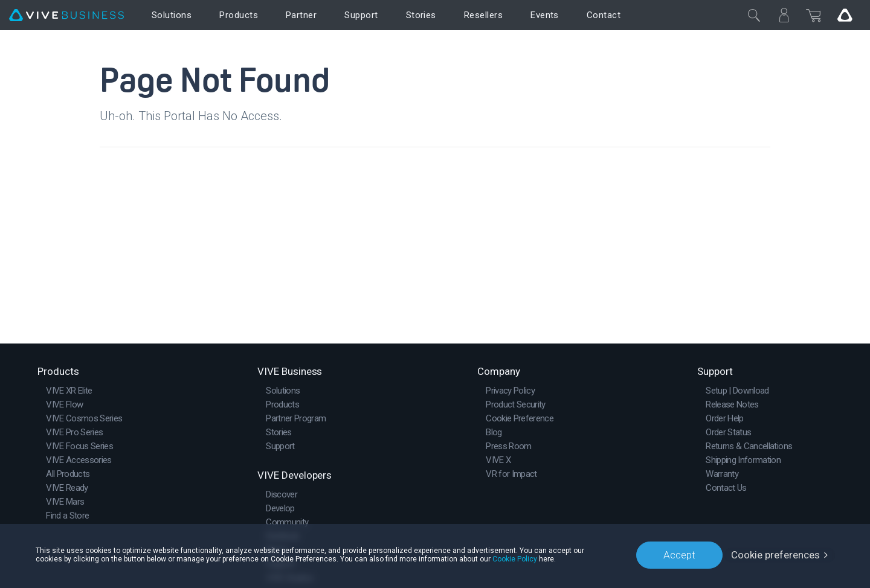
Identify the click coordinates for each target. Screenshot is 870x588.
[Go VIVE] (845, 15)
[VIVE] (66, 15)
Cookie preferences (775, 555)
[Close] (754, 15)
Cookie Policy (515, 559)
